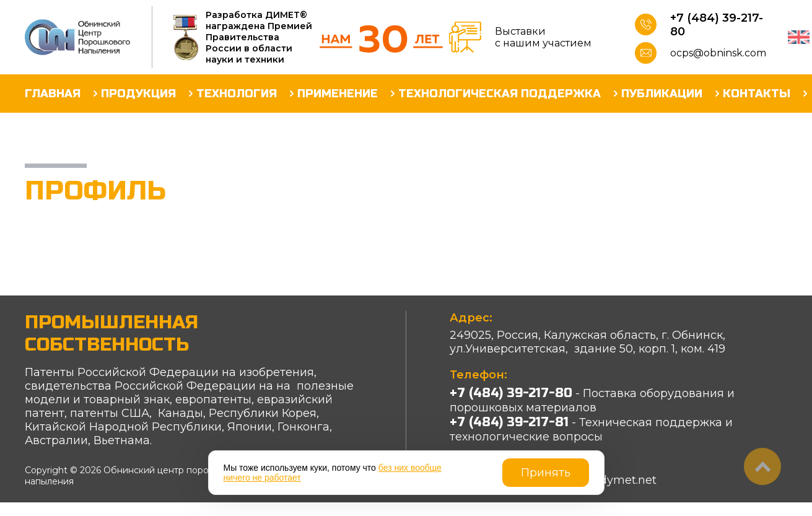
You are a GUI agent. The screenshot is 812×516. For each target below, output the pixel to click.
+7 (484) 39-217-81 (509, 422)
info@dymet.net (612, 480)
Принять (546, 473)
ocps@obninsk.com (718, 53)
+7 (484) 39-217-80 (717, 25)
